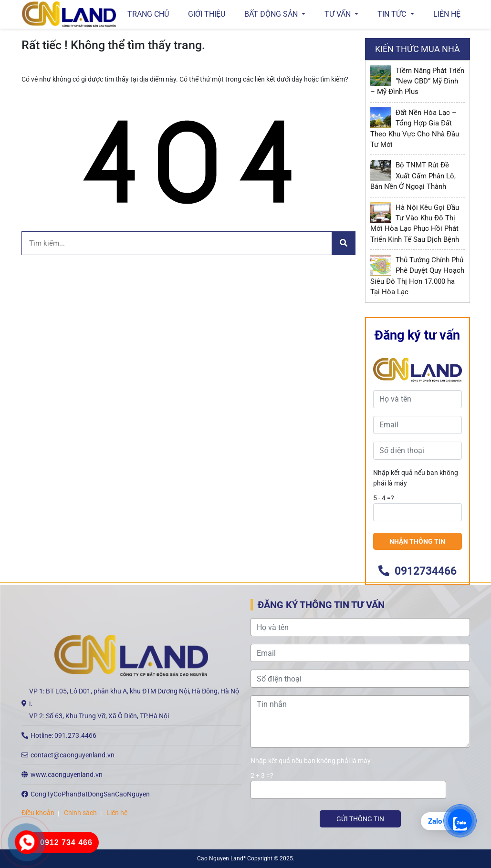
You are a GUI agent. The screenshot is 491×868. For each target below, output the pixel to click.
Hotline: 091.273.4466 (63, 735)
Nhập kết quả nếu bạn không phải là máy (416, 478)
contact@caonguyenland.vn (73, 755)
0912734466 (418, 571)
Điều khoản (38, 813)
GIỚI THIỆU (207, 14)
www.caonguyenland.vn (67, 775)
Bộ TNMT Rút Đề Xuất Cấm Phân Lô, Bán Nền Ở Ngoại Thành (413, 176)
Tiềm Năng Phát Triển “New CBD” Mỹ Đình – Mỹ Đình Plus (418, 81)
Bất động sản (272, 14)
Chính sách (80, 813)
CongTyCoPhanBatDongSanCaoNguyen (90, 794)
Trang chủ (148, 14)
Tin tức (393, 14)
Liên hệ (447, 14)
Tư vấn (339, 14)
